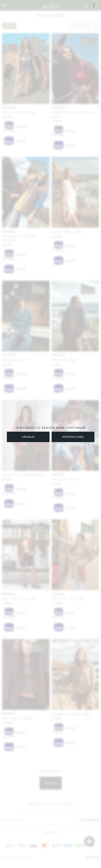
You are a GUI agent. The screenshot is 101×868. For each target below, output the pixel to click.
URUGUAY (28, 437)
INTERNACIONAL (73, 437)
